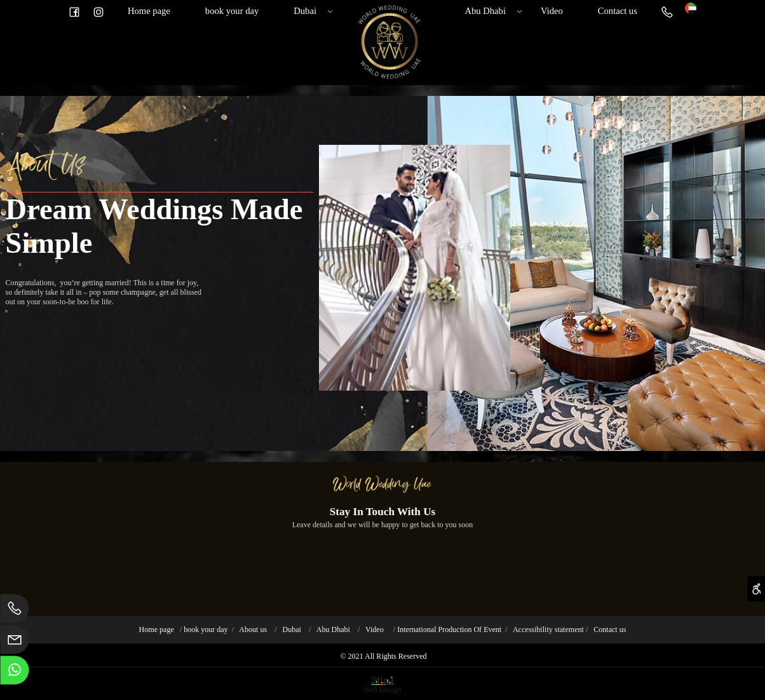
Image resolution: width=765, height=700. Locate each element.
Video (552, 11)
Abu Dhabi (491, 11)
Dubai (310, 11)
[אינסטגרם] (98, 11)
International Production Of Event (449, 629)
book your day (232, 11)
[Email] (15, 643)
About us (253, 629)
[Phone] (667, 11)
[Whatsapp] (15, 673)
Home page (149, 11)
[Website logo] (690, 7)
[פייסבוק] (74, 11)
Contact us (618, 11)
